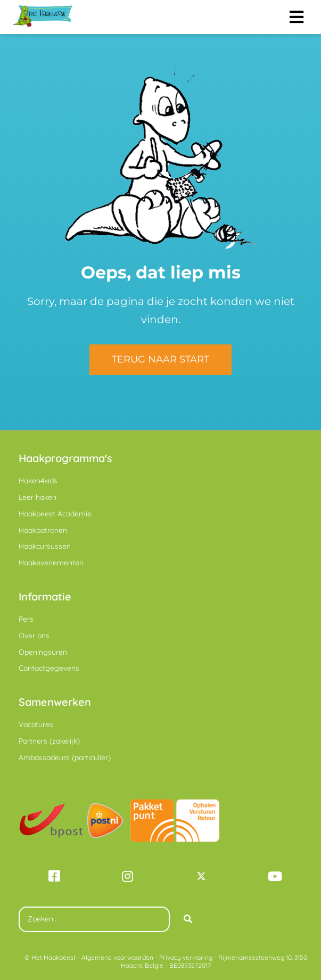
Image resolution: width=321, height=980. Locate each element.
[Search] (188, 919)
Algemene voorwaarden (117, 957)
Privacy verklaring (186, 957)
